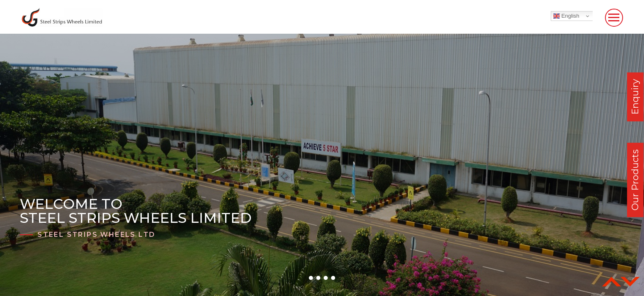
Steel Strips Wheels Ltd (96, 235)
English (566, 16)
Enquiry (635, 97)
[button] (311, 278)
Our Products (635, 180)
